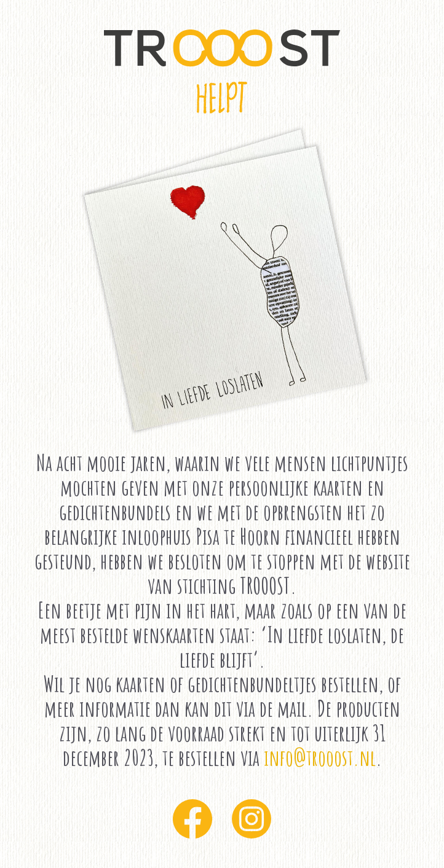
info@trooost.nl (320, 757)
